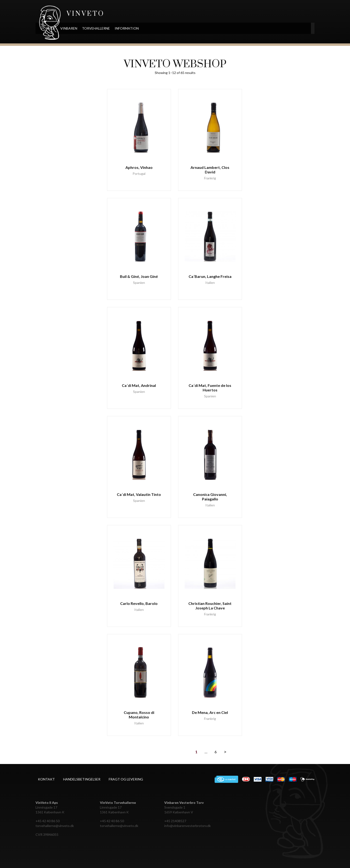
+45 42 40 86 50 (48, 821)
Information (154, 28)
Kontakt (46, 779)
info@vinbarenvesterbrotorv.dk (188, 826)
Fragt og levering (126, 779)
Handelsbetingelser (82, 779)
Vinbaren (96, 28)
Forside (76, 28)
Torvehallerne (123, 28)
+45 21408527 (175, 821)
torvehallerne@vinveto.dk (55, 826)
